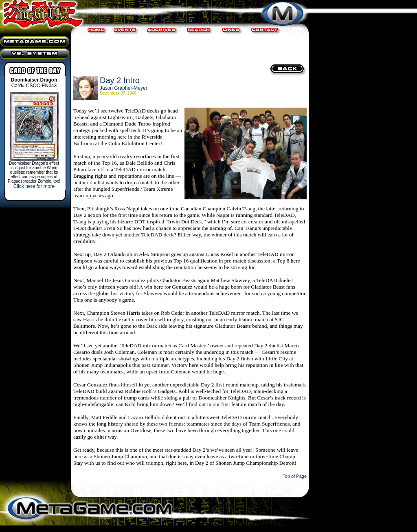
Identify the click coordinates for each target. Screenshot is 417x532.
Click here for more (34, 186)
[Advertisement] (189, 49)
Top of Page (295, 476)
